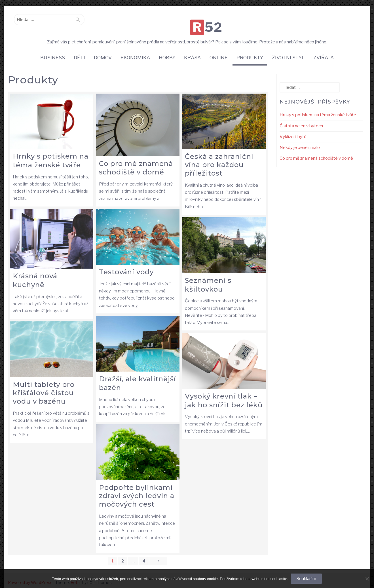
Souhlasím (307, 579)
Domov (101, 52)
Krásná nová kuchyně (35, 275)
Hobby (167, 52)
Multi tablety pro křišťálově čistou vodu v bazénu (44, 388)
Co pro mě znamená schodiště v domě (136, 163)
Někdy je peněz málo (300, 143)
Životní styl (290, 52)
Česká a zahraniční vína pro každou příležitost (219, 160)
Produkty (252, 52)
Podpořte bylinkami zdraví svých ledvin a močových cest (137, 491)
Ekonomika (134, 52)
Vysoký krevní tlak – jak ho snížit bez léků (224, 396)
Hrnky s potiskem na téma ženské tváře (51, 156)
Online (220, 52)
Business (50, 52)
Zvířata (326, 52)
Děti (77, 52)
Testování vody (126, 267)
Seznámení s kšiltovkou (208, 280)
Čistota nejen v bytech (301, 121)
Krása (193, 52)
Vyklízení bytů (293, 132)
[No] (367, 579)
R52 (188, 21)
